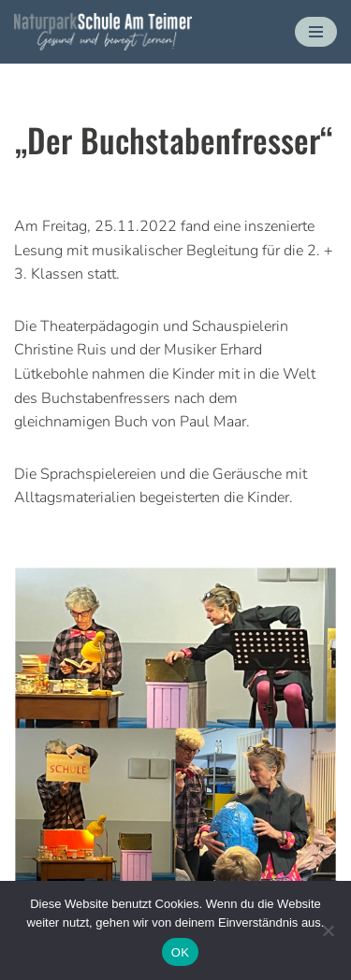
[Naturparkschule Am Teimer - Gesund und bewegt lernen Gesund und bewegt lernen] (103, 32)
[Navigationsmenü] (316, 32)
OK (180, 952)
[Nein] (328, 930)
